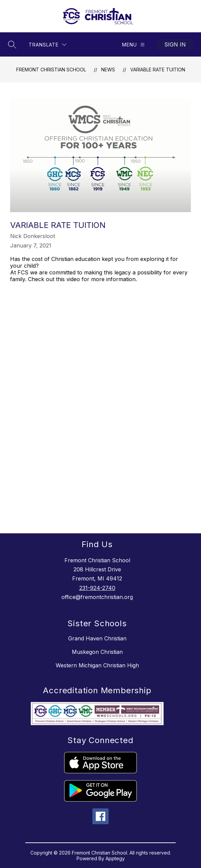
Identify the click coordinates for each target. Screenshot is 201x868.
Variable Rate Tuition (158, 70)
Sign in (175, 44)
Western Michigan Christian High (97, 665)
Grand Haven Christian (97, 638)
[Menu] (133, 45)
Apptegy (115, 858)
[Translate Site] (48, 45)
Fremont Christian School (51, 70)
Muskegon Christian (97, 652)
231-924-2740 (97, 588)
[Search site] (12, 44)
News (108, 70)
